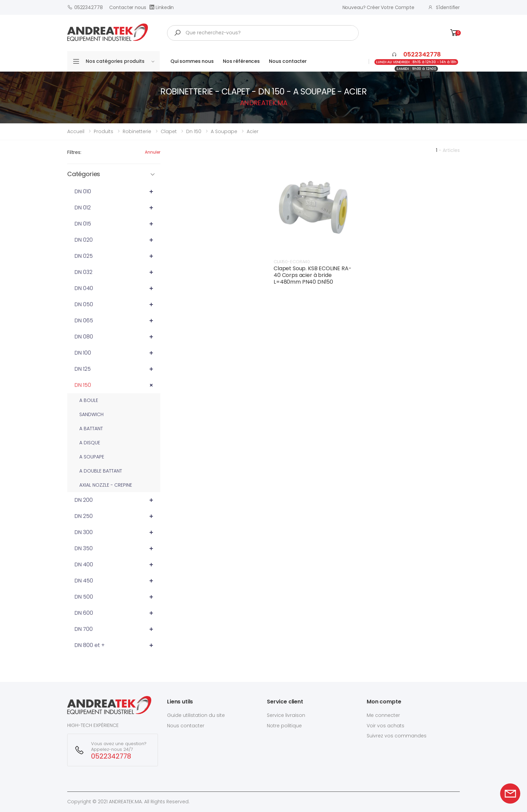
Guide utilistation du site (196, 715)
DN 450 (84, 581)
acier (253, 131)
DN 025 (84, 256)
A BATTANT (91, 429)
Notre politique (284, 726)
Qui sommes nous (192, 61)
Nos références (241, 61)
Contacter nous (128, 7)
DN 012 (83, 208)
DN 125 (83, 369)
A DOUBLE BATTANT (101, 471)
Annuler (153, 152)
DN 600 (84, 613)
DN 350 (84, 548)
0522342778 (85, 7)
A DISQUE (90, 443)
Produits (104, 131)
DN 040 (84, 288)
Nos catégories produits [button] (120, 61)
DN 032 (84, 272)
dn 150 (194, 131)
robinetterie (137, 131)
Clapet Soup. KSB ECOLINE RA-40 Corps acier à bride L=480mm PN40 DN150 (313, 275)
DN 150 (83, 385)
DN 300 (84, 532)
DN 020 (84, 240)
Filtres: (74, 152)
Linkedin (162, 7)
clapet (169, 131)
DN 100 (83, 353)
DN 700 (84, 629)
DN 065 (84, 320)
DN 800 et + (90, 645)
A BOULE (89, 400)
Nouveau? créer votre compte (378, 7)
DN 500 (84, 597)
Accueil (76, 131)
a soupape (224, 131)
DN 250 (84, 516)
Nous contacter (288, 61)
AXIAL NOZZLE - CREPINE (106, 485)
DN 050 (84, 304)
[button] (454, 33)
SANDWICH (91, 414)
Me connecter (383, 715)
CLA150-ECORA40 (292, 262)
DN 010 (83, 191)
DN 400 (84, 564)
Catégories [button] (84, 174)
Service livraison (286, 715)
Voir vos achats (386, 726)
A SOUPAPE (92, 457)
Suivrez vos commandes (397, 736)
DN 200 (84, 500)
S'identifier (444, 7)
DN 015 (83, 224)
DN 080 (84, 337)
